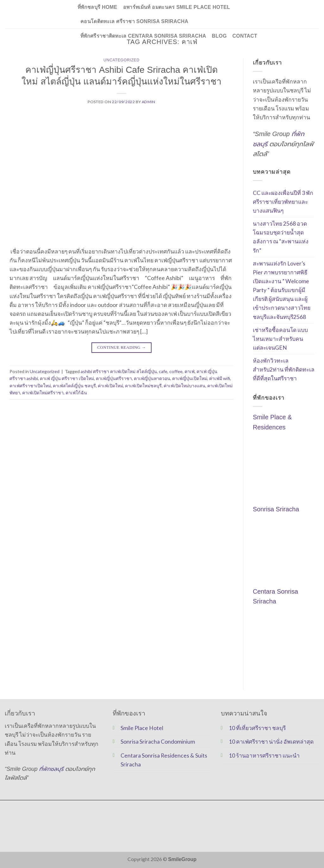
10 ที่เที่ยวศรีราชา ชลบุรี (257, 728)
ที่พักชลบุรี (51, 769)
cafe (163, 371)
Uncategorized (121, 60)
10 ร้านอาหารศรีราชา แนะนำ (264, 756)
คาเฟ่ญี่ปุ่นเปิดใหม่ (190, 378)
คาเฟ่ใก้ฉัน (76, 393)
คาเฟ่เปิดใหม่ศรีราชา (43, 393)
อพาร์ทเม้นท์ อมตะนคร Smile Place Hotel (177, 7)
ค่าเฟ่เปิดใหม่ (110, 386)
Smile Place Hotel (142, 728)
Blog (219, 36)
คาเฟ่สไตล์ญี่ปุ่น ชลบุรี (74, 386)
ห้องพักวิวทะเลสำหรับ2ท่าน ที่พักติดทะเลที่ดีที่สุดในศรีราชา (284, 369)
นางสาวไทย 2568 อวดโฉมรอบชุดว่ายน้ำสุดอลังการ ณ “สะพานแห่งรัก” (281, 237)
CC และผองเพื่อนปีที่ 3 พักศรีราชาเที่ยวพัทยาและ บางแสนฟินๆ (283, 202)
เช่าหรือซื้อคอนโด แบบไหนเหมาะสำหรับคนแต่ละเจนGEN (280, 339)
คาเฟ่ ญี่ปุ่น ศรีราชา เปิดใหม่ (67, 378)
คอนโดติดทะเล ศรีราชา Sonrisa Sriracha (134, 21)
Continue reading (121, 347)
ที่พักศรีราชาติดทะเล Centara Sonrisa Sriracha (143, 36)
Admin (149, 102)
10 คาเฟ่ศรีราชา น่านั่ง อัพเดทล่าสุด (271, 742)
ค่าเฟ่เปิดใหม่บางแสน (184, 386)
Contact (245, 36)
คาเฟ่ (190, 371)
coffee (176, 371)
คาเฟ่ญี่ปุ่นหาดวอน (152, 378)
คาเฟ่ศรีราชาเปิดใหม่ (30, 386)
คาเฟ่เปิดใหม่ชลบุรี (143, 386)
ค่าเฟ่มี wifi (220, 378)
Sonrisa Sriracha (276, 509)
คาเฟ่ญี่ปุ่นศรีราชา (114, 378)
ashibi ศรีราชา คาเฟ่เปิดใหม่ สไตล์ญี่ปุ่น (119, 371)
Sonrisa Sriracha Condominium (158, 742)
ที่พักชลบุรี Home (97, 7)
